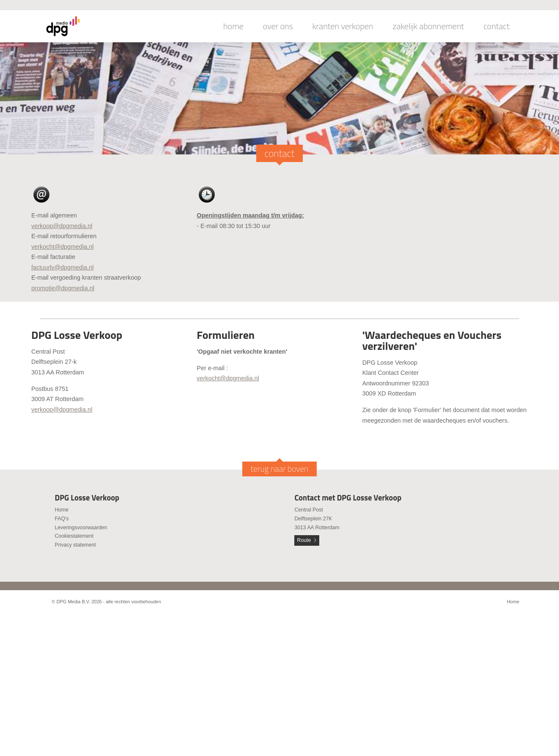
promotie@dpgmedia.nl (63, 288)
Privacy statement (75, 545)
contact (496, 26)
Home (62, 510)
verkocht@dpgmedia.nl (62, 247)
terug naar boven (280, 469)
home (233, 26)
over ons (278, 26)
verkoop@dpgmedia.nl (62, 226)
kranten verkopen (343, 26)
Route (304, 540)
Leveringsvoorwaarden (81, 528)
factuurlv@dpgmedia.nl (62, 267)
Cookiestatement (74, 536)
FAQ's (62, 519)
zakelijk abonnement (429, 26)
